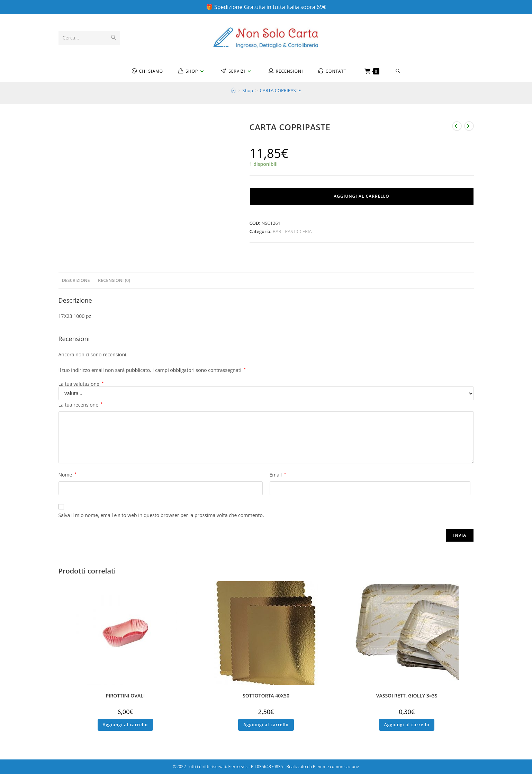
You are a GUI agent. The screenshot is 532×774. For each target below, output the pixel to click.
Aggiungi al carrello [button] (125, 725)
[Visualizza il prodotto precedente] (457, 126)
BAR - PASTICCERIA (292, 231)
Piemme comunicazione (336, 767)
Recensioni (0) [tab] (114, 280)
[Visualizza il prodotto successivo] (469, 126)
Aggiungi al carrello (361, 196)
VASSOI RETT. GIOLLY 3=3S (407, 696)
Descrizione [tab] (76, 280)
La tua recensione (81, 405)
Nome (67, 475)
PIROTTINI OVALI (125, 696)
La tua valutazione (81, 384)
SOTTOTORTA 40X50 (266, 696)
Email (278, 475)
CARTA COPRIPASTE (281, 90)
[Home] (233, 90)
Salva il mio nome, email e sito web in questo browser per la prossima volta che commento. (161, 515)
